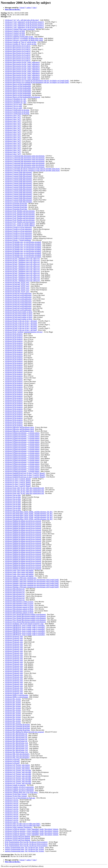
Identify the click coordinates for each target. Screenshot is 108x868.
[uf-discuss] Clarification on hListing (17, 110)
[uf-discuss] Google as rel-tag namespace (19, 227)
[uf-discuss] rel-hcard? (12, 759)
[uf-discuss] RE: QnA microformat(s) (17, 754)
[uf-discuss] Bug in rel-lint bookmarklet (18, 84)
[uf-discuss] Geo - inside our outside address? (20, 224)
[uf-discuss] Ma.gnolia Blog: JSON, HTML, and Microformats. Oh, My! (29, 512)
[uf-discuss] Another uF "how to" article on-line (21, 42)
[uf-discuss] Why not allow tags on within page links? (23, 824)
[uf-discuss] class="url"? (13, 115)
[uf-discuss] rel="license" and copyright (18, 770)
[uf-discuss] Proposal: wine (14, 636)
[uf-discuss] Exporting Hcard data (16, 203)
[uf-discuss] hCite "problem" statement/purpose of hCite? (24, 332)
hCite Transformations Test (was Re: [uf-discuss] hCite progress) (26, 842)
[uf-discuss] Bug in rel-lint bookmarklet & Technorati (23, 97)
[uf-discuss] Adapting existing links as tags (19, 37)
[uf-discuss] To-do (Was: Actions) (16, 794)
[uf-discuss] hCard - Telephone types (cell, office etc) (23, 259)
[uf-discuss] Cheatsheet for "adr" (16, 99)
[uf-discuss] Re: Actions (13, 699)
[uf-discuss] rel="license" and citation (17, 765)
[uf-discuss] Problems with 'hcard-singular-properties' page (24, 624)
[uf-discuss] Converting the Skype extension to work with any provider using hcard (32, 169)
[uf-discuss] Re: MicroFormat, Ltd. (17, 743)
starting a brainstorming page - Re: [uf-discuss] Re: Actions (25, 847)
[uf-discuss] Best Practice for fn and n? (18, 46)
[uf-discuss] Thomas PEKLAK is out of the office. (22, 792)
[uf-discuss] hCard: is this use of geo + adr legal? (21, 321)
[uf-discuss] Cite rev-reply (14, 104)
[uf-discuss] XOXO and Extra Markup (18, 836)
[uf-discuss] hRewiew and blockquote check (20, 427)
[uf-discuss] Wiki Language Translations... (19, 827)
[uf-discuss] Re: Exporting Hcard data (18, 725)
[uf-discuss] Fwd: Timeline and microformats (20, 211)
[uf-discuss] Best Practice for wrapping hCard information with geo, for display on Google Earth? (37, 81)
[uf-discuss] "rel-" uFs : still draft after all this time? (22, 20)
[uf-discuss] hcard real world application (18, 293)
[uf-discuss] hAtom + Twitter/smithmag (18, 240)
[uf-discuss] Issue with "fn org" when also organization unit (25, 488)
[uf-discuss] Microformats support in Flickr (19, 607)
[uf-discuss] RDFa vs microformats (17, 695)
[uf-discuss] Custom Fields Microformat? (19, 172)
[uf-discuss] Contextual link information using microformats (25, 156)
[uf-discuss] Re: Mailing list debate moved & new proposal (24, 732)
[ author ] (29, 8)
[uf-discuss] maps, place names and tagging (19, 570)
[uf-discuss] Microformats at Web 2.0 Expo (19, 602)
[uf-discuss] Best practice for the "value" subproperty (23, 62)
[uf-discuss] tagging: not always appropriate (20, 787)
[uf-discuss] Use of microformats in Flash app (20, 798)
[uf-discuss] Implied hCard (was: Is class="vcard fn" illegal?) (25, 473)
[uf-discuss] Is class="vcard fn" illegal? (18, 479)
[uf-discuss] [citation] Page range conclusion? (20, 29)
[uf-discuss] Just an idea (13, 495)
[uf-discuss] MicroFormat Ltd (15, 589)
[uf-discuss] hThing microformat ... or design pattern (22, 433)
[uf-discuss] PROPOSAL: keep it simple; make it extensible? (25, 625)
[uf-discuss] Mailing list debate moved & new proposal (23, 521)
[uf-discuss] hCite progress (14, 334)
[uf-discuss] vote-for (12, 800)
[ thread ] (22, 8)
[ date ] (34, 8)
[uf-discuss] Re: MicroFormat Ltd (16, 734)
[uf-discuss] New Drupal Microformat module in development (25, 614)
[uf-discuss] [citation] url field (15, 31)
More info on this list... (13, 9)
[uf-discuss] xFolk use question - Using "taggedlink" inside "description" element (32, 829)
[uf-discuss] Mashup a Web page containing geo (21, 578)
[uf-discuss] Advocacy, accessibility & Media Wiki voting (24, 38)
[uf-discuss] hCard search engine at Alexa (19, 312)
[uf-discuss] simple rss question (15, 785)
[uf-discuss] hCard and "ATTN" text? (17, 282)
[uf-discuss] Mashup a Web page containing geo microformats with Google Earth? (32, 580)
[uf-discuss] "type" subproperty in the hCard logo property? (25, 22)
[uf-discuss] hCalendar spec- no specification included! (23, 242)
